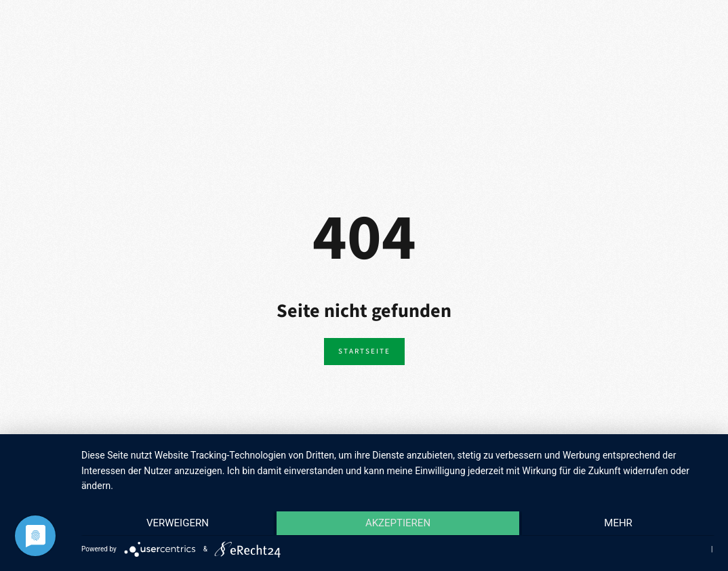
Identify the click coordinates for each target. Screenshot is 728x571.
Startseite (364, 351)
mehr (620, 524)
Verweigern (176, 524)
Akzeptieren (398, 524)
